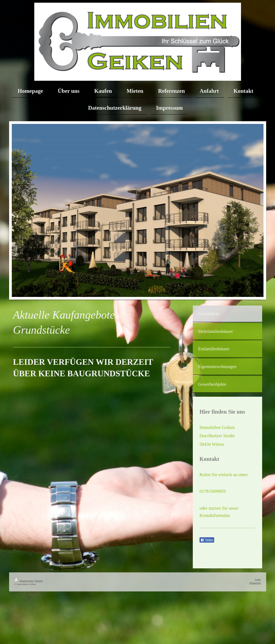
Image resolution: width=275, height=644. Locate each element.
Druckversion (24, 581)
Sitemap (39, 581)
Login (258, 579)
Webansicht (255, 583)
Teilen (207, 540)
